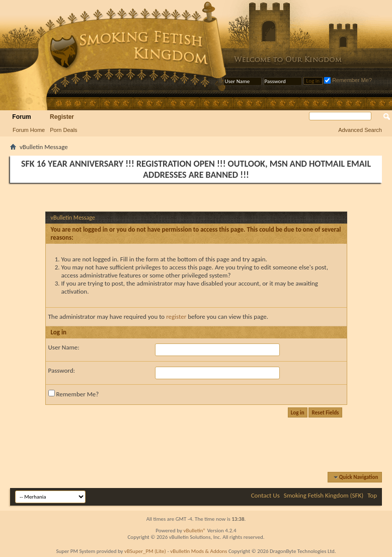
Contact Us (265, 495)
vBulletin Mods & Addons (199, 551)
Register (62, 117)
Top (372, 495)
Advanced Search (360, 130)
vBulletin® (194, 531)
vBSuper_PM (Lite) (145, 551)
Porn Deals (63, 130)
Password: (62, 370)
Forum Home (29, 130)
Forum (21, 117)
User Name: (64, 347)
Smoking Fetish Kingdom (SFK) (324, 495)
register (176, 317)
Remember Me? (348, 80)
